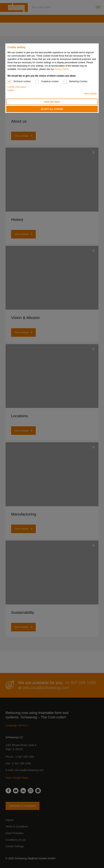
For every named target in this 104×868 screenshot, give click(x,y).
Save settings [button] (52, 102)
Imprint (11, 90)
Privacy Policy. (62, 69)
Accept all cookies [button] (52, 109)
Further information (17, 87)
